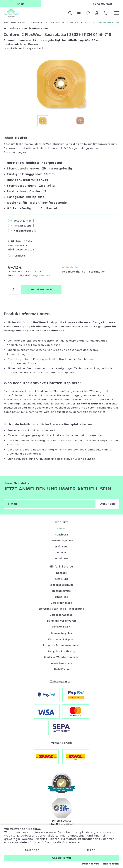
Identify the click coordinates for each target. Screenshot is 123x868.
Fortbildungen (103, 4)
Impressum (111, 864)
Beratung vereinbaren (61, 621)
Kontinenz (61, 535)
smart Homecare (62, 663)
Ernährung (62, 547)
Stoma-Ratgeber (61, 633)
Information (61, 627)
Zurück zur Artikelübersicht (26, 28)
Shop (21, 4)
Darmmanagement (61, 541)
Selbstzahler (20, 221)
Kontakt (61, 573)
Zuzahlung (61, 597)
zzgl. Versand (41, 275)
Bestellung (61, 579)
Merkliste (16, 256)
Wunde (61, 553)
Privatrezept (20, 226)
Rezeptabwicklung (62, 585)
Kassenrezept (20, 231)
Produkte (62, 522)
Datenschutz (91, 864)
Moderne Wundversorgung (61, 657)
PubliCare (61, 559)
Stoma (61, 529)
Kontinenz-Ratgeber (61, 639)
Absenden (108, 504)
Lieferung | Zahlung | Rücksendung (62, 609)
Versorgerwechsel (61, 615)
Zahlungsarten (61, 682)
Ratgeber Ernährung (62, 651)
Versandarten (62, 743)
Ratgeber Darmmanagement (61, 645)
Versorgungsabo (62, 603)
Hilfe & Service (61, 567)
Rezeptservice (61, 591)
